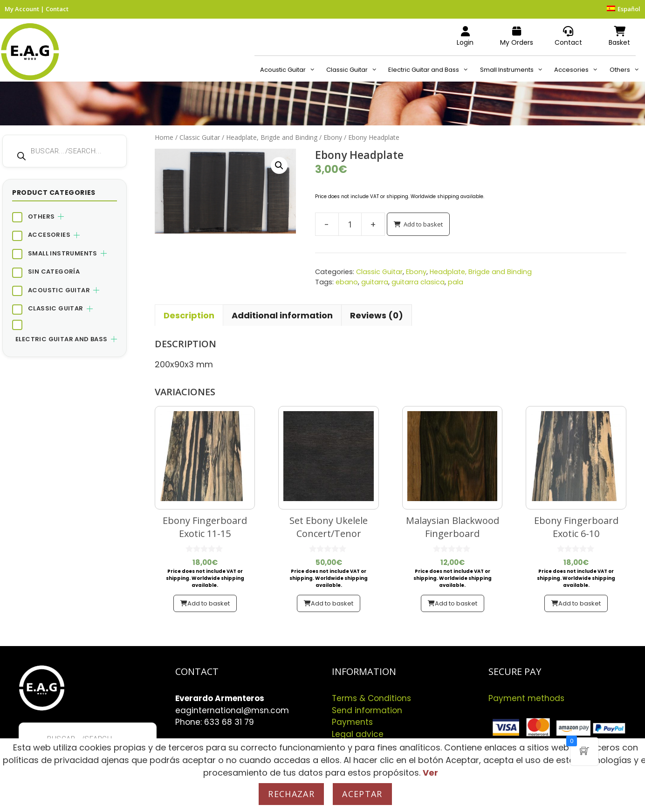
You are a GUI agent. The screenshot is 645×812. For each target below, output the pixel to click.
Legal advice (358, 734)
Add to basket (423, 224)
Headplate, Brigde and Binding (272, 137)
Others (627, 70)
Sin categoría (54, 272)
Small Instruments (514, 70)
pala (456, 282)
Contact (57, 9)
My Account (22, 9)
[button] (279, 165)
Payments (352, 722)
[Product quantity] (350, 224)
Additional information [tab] (282, 315)
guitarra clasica (418, 282)
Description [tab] (189, 315)
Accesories (579, 70)
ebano (347, 282)
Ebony (333, 137)
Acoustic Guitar (290, 70)
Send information (367, 710)
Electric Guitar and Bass (431, 70)
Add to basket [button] (209, 603)
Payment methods (526, 698)
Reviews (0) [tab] (377, 315)
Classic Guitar (354, 70)
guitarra (375, 282)
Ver (430, 773)
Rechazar (291, 794)
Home (164, 137)
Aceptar (362, 794)
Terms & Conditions (371, 698)
